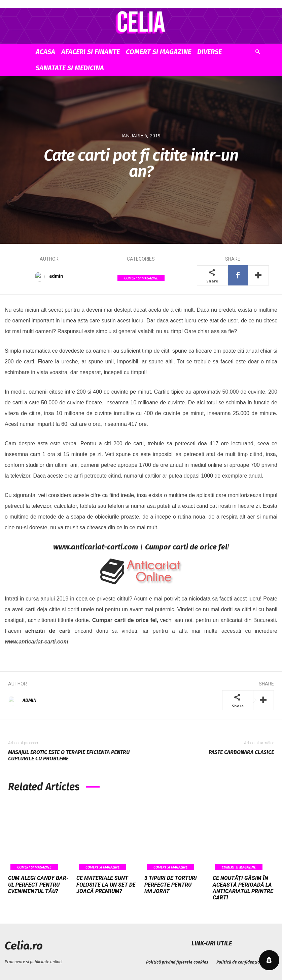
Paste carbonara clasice (241, 752)
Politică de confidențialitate (243, 961)
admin (56, 276)
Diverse (209, 52)
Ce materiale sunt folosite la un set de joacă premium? (106, 884)
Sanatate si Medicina (70, 68)
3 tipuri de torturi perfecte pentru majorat (171, 884)
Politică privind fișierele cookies (177, 961)
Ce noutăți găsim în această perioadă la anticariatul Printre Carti (243, 888)
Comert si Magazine (158, 52)
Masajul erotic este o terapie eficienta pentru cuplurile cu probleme (69, 755)
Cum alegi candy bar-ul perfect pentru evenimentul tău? (38, 884)
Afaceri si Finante (91, 52)
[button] (257, 52)
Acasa (45, 52)
